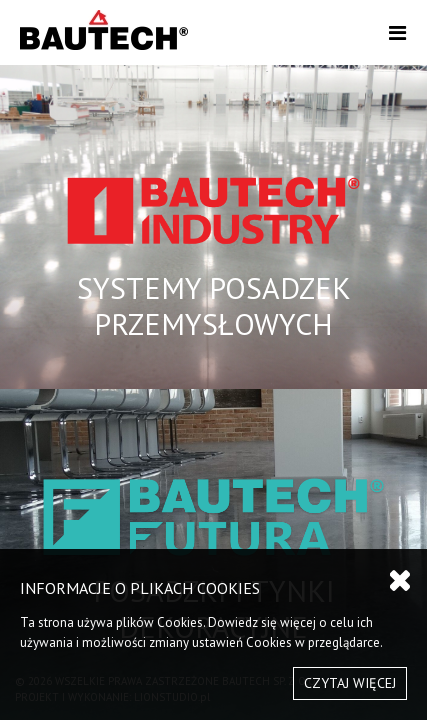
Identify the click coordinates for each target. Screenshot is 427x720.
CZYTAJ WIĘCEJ (350, 683)
